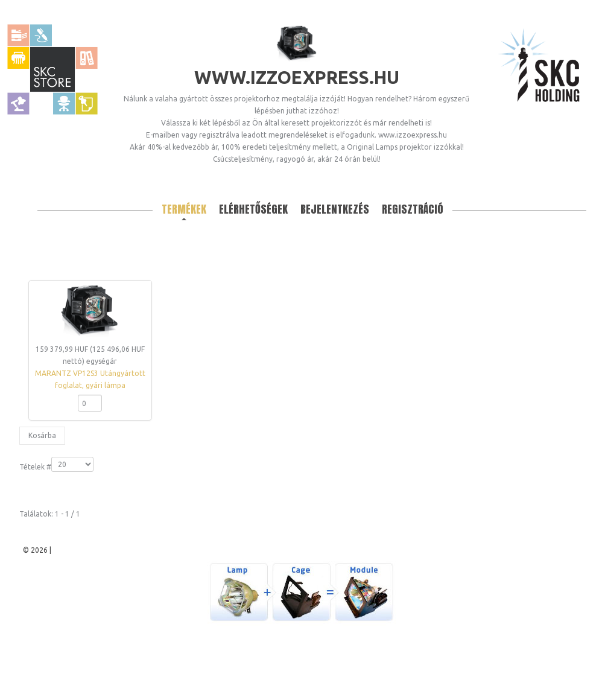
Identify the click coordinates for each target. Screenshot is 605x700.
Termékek (184, 209)
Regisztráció (413, 209)
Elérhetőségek (253, 209)
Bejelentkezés (335, 209)
